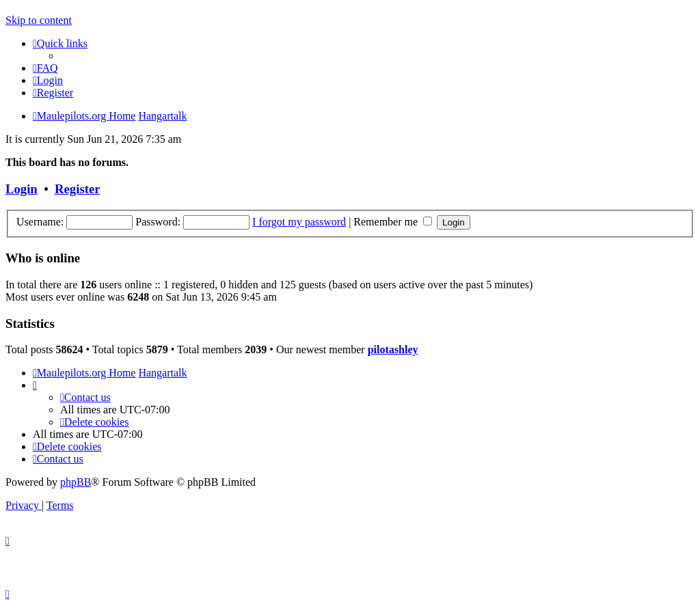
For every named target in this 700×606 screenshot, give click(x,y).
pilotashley (393, 349)
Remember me (393, 222)
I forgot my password (299, 222)
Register (77, 189)
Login (22, 189)
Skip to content (39, 20)
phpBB (76, 482)
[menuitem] (45, 68)
